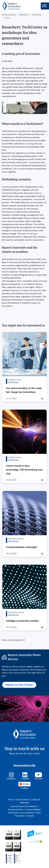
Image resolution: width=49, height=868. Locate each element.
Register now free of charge (19, 685)
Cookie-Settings (32, 810)
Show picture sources (12, 640)
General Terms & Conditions (24, 807)
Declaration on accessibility (21, 813)
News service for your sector (24, 754)
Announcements (16, 810)
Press (11, 800)
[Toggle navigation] (45, 6)
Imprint (31, 816)
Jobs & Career (22, 800)
